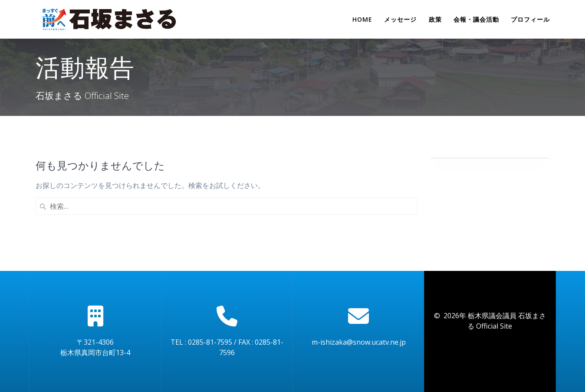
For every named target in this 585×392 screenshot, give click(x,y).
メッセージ (400, 19)
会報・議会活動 (476, 19)
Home (362, 19)
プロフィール (530, 19)
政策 (435, 19)
